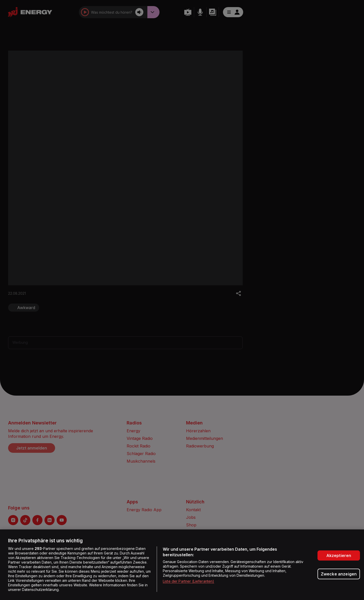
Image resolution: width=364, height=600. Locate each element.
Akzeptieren (339, 555)
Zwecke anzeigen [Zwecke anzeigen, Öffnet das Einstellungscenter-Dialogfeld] (339, 574)
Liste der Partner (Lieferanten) (188, 581)
